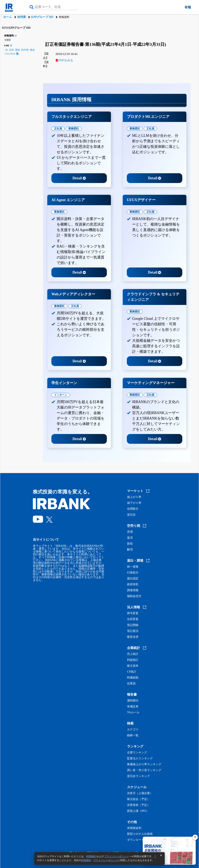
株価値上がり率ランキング (144, 764)
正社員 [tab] (58, 129)
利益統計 (133, 660)
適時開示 (133, 701)
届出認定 (133, 579)
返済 (130, 538)
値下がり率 (134, 503)
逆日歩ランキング (138, 776)
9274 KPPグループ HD (16, 28)
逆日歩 (131, 515)
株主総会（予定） (138, 799)
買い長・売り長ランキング (144, 770)
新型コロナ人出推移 (140, 834)
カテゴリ (133, 730)
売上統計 (133, 654)
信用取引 (133, 509)
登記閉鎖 (133, 625)
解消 (130, 550)
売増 (130, 532)
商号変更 (133, 613)
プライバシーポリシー (117, 856)
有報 (188, 7)
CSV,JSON (12, 54)
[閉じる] (195, 837)
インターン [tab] (61, 395)
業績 (18, 50)
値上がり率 (134, 497)
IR (7, 50)
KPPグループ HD (42, 17)
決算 (11, 50)
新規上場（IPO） (138, 811)
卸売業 (22, 17)
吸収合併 (133, 637)
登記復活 (133, 631)
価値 (32, 50)
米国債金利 (134, 828)
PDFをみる (65, 60)
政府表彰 (133, 584)
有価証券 (133, 707)
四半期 (25, 50)
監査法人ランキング (140, 758)
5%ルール (133, 712)
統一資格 (133, 567)
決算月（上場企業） (140, 793)
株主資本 (133, 666)
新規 (130, 544)
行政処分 (133, 573)
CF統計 (132, 672)
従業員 (131, 684)
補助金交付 (134, 596)
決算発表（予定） (138, 805)
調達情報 (133, 590)
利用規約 (91, 856)
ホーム (8, 17)
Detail (79, 178)
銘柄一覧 (133, 735)
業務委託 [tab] (74, 129)
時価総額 (133, 678)
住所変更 (133, 619)
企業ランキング (137, 753)
